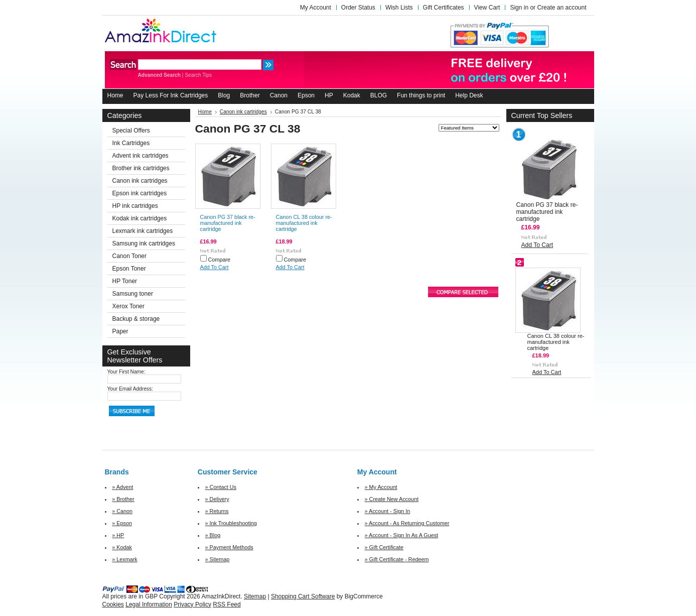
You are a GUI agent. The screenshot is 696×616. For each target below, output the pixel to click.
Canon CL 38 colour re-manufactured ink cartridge (304, 223)
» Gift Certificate (384, 547)
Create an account (562, 8)
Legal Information (149, 604)
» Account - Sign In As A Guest (401, 535)
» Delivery (217, 499)
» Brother (123, 499)
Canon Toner (130, 256)
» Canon (122, 511)
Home (205, 112)
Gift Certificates (444, 8)
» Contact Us (221, 487)
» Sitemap (218, 559)
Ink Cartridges (131, 143)
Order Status (358, 8)
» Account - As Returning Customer (407, 523)
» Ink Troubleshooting (231, 523)
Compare (220, 260)
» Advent (122, 487)
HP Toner (125, 281)
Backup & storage (136, 319)
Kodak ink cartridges (140, 218)
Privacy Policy (192, 604)
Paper (120, 331)
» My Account (381, 487)
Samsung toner (133, 294)
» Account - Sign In (388, 511)
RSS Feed (227, 604)
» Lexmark (124, 559)
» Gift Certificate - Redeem (397, 559)
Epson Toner (129, 269)
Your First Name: (126, 372)
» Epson (122, 523)
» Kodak (122, 547)
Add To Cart (215, 267)
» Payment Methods (229, 547)
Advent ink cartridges (141, 156)
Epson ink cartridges (140, 193)
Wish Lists (399, 8)
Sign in (519, 8)
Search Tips (198, 75)
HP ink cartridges (135, 206)
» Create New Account (392, 499)
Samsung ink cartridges (144, 243)
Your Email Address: (130, 389)
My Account (316, 8)
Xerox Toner (128, 306)
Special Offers (131, 131)
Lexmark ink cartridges (143, 231)
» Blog (213, 535)
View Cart (487, 8)
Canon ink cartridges (140, 181)
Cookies (113, 604)
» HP (118, 535)
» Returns (217, 511)
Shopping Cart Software (303, 596)
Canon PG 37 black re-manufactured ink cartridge (228, 223)
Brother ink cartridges (141, 168)
